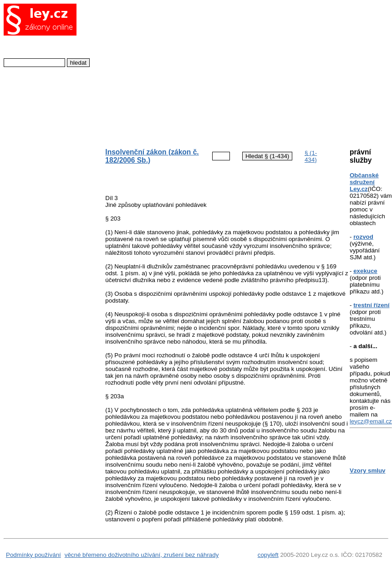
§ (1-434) (311, 156)
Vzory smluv (368, 471)
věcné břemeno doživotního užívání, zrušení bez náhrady (142, 555)
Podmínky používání (33, 555)
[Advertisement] (220, 71)
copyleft (268, 555)
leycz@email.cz (371, 421)
